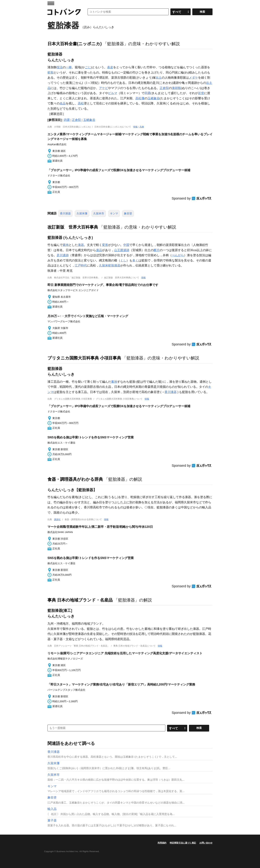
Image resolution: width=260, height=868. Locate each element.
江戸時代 (81, 265)
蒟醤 (148, 93)
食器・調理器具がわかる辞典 (75, 479)
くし (123, 260)
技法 (60, 67)
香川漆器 (65, 213)
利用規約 (162, 843)
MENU (51, 3)
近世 (201, 93)
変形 (105, 245)
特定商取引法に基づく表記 (183, 843)
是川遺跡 (63, 255)
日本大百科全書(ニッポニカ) (75, 44)
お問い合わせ (206, 843)
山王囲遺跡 (122, 250)
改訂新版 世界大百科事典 (73, 227)
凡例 (142, 127)
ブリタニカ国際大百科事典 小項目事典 (84, 358)
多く (135, 260)
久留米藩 (82, 213)
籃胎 (51, 73)
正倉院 (164, 88)
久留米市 (99, 213)
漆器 (81, 245)
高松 (81, 103)
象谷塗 (128, 213)
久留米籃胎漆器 (110, 265)
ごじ (88, 67)
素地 (66, 245)
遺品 (99, 250)
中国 (126, 245)
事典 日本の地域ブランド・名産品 (80, 600)
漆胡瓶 (176, 88)
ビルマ (113, 93)
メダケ (193, 78)
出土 (159, 78)
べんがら (178, 255)
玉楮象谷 (154, 98)
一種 (69, 67)
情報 (135, 127)
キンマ (114, 213)
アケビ (104, 88)
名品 (63, 103)
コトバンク (64, 12)
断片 (157, 250)
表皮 (110, 67)
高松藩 (140, 98)
